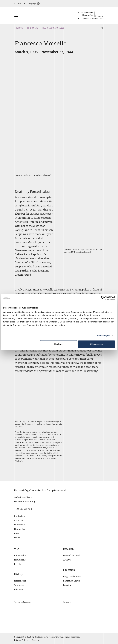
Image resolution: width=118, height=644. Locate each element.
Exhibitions (20, 560)
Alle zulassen (96, 344)
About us (19, 520)
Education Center (72, 581)
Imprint (36, 640)
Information (20, 555)
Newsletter (20, 529)
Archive (67, 560)
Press (17, 533)
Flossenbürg (20, 581)
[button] (102, 28)
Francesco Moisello (53, 28)
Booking (67, 585)
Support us (19, 525)
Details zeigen (103, 335)
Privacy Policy (21, 640)
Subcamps (19, 585)
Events (17, 564)
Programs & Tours (72, 576)
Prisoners (33, 28)
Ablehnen (59, 344)
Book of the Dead (71, 555)
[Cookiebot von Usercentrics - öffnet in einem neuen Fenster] (103, 298)
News (17, 538)
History (19, 28)
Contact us (19, 516)
